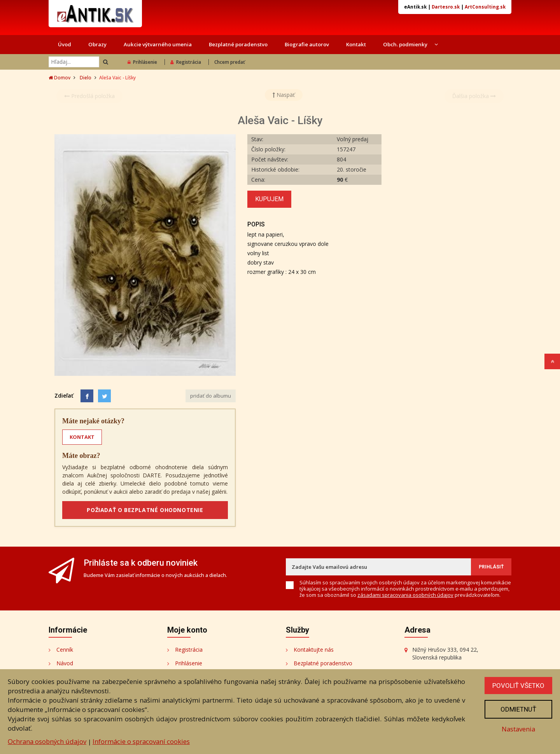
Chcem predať (230, 62)
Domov (59, 78)
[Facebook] (87, 396)
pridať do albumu (211, 396)
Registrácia (186, 62)
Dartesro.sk (446, 7)
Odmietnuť (518, 709)
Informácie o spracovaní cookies (141, 741)
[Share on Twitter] (104, 396)
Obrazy (97, 44)
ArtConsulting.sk (485, 7)
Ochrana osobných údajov (47, 741)
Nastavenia (518, 729)
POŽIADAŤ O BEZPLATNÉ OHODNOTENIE (145, 510)
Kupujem (269, 199)
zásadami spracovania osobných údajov (405, 595)
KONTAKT (82, 437)
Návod (65, 663)
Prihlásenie (142, 62)
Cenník (65, 650)
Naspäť (284, 95)
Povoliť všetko (518, 686)
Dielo (86, 78)
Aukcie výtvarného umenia (158, 44)
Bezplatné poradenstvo (238, 44)
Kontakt (356, 44)
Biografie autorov (307, 44)
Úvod (65, 44)
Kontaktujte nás (314, 650)
